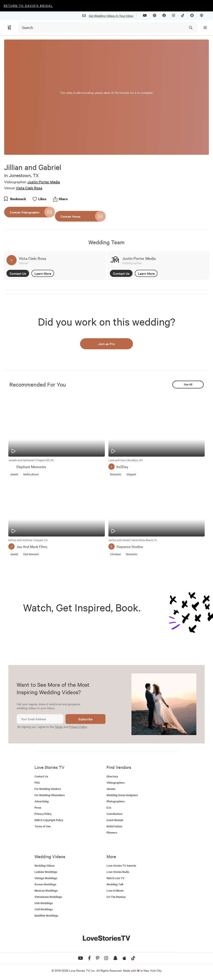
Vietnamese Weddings (48, 897)
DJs (109, 807)
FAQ (37, 782)
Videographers (116, 782)
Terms (59, 727)
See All (188, 384)
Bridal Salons (114, 826)
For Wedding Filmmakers (50, 795)
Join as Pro (106, 344)
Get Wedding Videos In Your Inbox (110, 16)
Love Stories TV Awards (121, 865)
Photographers (116, 801)
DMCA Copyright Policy (49, 820)
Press (38, 807)
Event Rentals (115, 820)
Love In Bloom (115, 890)
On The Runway (116, 897)
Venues (111, 789)
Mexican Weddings (46, 890)
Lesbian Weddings (46, 872)
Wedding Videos (45, 865)
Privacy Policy (78, 727)
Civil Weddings (44, 909)
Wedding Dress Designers (122, 795)
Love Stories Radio (118, 872)
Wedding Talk (115, 884)
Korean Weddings (45, 884)
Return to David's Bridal (28, 6)
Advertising (42, 801)
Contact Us (18, 273)
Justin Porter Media (44, 182)
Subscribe (85, 719)
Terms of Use (43, 826)
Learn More (43, 273)
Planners (112, 832)
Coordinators (114, 814)
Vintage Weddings (46, 878)
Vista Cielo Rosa (29, 188)
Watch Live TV (115, 878)
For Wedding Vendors (48, 789)
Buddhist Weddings (46, 915)
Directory (112, 776)
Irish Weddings (44, 903)
